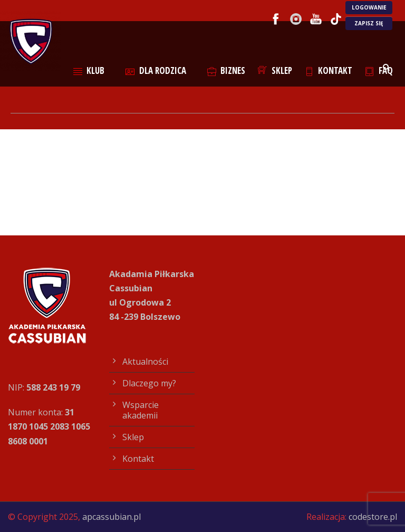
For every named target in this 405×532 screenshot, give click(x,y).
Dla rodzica (156, 70)
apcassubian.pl (112, 517)
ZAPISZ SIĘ (369, 23)
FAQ (379, 70)
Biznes (226, 70)
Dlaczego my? (149, 383)
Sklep (275, 70)
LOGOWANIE (369, 7)
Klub (89, 70)
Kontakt (329, 70)
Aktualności (145, 362)
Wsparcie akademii (141, 410)
